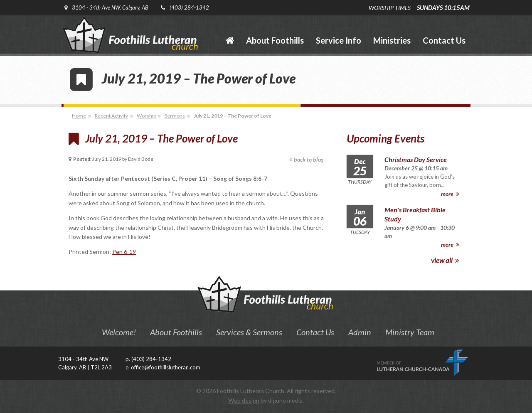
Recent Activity (111, 116)
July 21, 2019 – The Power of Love (233, 116)
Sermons (175, 116)
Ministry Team (410, 332)
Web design (244, 400)
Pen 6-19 (124, 252)
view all (445, 260)
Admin (360, 332)
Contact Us (315, 332)
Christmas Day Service (416, 159)
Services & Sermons (249, 332)
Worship (146, 116)
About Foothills (176, 332)
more (450, 194)
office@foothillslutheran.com (166, 367)
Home (79, 116)
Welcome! (119, 332)
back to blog (307, 159)
